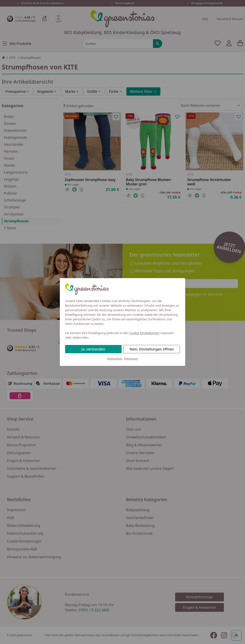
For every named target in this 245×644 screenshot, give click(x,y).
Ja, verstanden (93, 349)
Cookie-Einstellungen (145, 333)
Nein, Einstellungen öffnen (152, 349)
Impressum (131, 359)
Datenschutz (115, 359)
